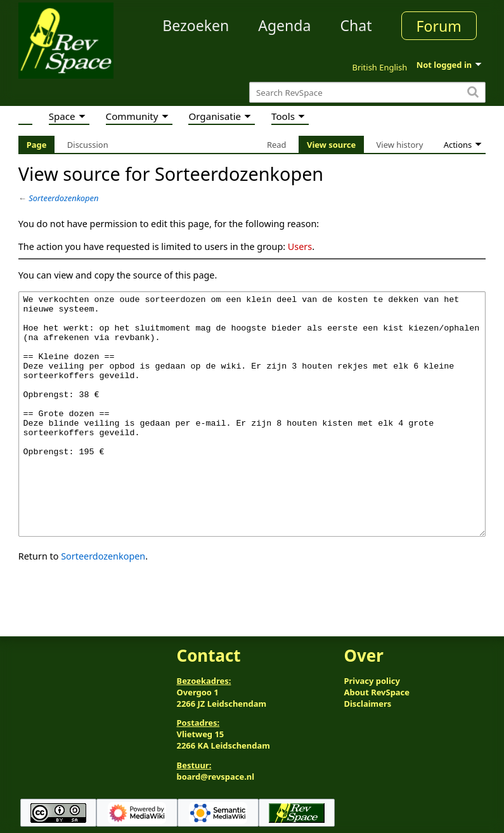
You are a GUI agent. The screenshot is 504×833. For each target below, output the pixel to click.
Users (300, 246)
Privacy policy (372, 681)
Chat (356, 25)
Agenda (284, 25)
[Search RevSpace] (367, 92)
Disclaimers (367, 704)
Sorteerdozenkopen (63, 198)
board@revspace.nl (216, 777)
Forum (439, 26)
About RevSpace (377, 692)
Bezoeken (196, 25)
